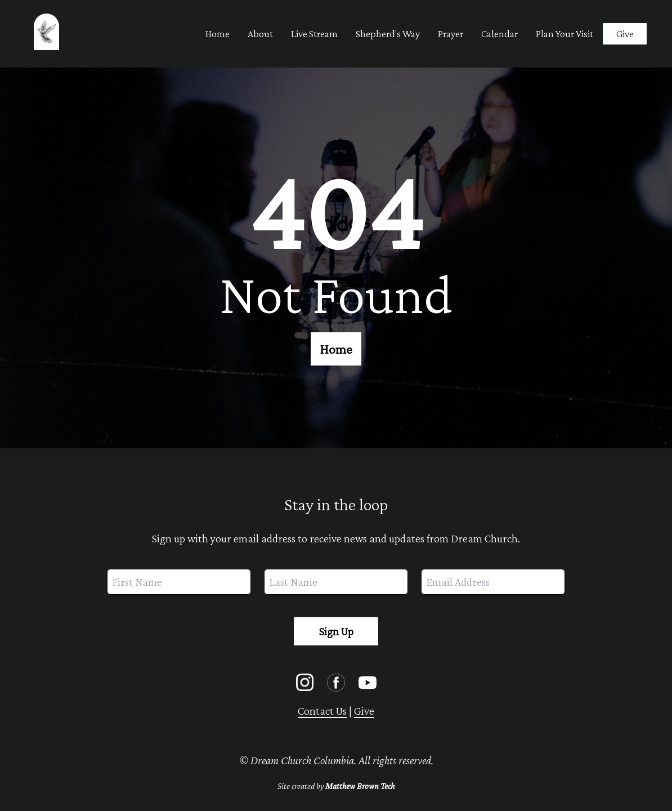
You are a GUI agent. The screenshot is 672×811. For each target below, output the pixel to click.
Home (336, 349)
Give (625, 34)
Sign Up (336, 631)
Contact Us (322, 711)
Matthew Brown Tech (360, 786)
